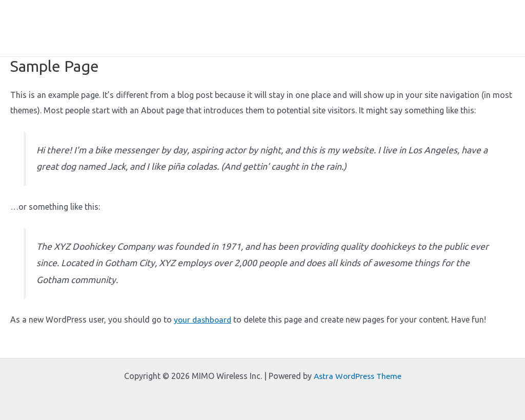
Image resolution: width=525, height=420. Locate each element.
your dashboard (204, 319)
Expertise (275, 28)
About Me (224, 28)
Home (180, 28)
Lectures (391, 28)
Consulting (442, 28)
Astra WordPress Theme (357, 376)
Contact (492, 28)
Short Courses (334, 28)
